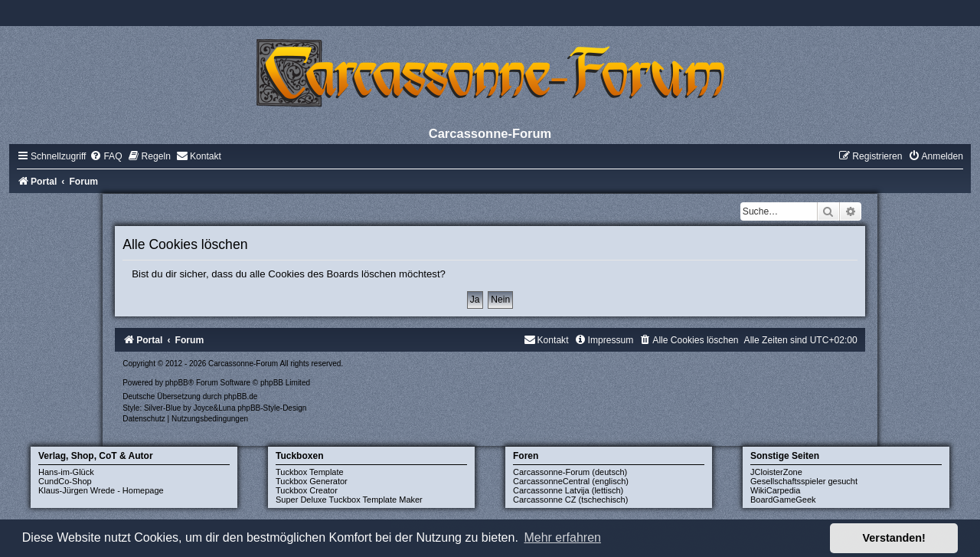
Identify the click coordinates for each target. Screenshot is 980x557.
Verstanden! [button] (894, 538)
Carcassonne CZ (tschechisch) (570, 500)
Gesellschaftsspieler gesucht (804, 481)
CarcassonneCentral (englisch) (571, 481)
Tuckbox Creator (307, 490)
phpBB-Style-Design (272, 408)
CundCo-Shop (65, 481)
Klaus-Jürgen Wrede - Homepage (101, 490)
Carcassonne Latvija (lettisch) (568, 490)
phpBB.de (240, 396)
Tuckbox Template (310, 472)
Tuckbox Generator (312, 481)
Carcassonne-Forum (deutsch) (570, 472)
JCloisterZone (776, 472)
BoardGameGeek (783, 500)
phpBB (177, 383)
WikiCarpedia (775, 490)
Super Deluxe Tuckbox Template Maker (349, 500)
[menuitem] (106, 156)
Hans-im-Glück (66, 472)
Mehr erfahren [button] (562, 537)
